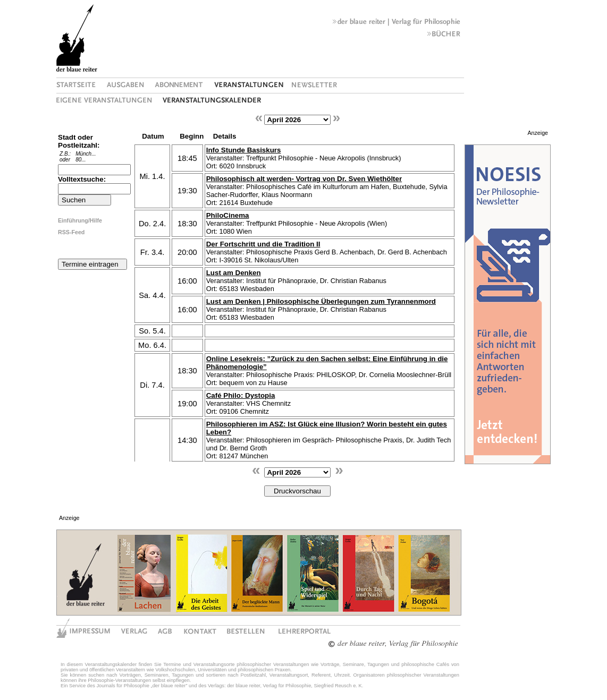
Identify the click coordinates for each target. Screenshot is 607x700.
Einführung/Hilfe (80, 220)
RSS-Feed (71, 232)
